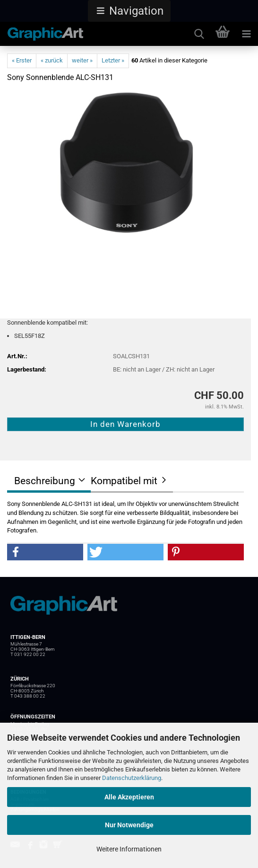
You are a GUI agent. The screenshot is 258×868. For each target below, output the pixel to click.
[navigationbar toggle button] (246, 34)
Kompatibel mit (124, 481)
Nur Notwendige (129, 825)
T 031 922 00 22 (28, 654)
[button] (129, 11)
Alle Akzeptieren (129, 797)
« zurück (52, 60)
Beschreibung (45, 481)
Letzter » (113, 60)
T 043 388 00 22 (28, 696)
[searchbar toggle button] (199, 34)
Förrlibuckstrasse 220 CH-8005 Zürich (33, 688)
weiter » (82, 60)
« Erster (22, 60)
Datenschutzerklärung (132, 778)
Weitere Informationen (129, 849)
